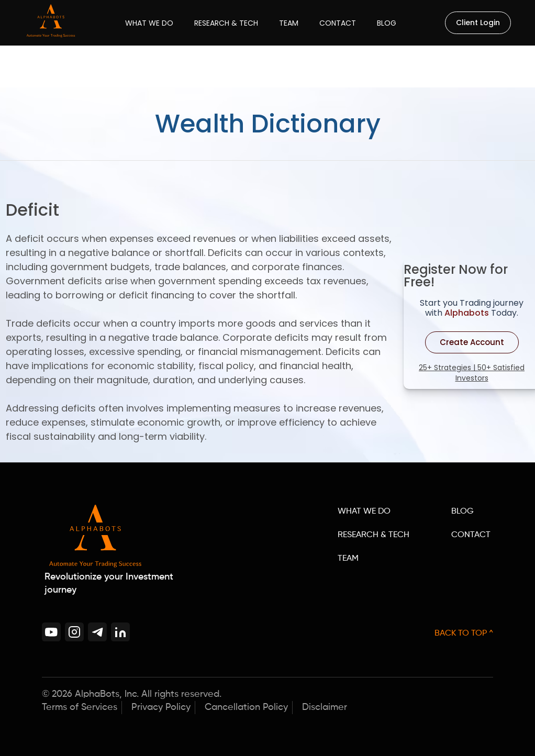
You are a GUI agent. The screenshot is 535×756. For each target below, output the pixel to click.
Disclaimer (325, 707)
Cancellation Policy (246, 707)
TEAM (348, 559)
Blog (387, 23)
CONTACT (471, 535)
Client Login (478, 23)
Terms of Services (80, 707)
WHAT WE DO (364, 512)
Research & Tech (226, 23)
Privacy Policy (161, 707)
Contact (338, 23)
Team (289, 23)
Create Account (472, 342)
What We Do (149, 23)
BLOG (462, 512)
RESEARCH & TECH (374, 535)
